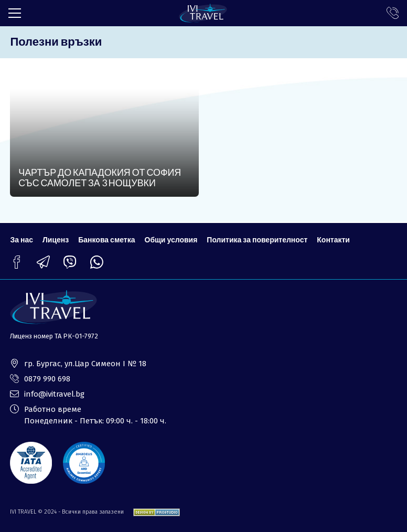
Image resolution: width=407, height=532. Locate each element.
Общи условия (171, 240)
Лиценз (56, 240)
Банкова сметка (106, 240)
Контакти (333, 240)
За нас (22, 240)
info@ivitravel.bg (54, 394)
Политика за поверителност (257, 240)
